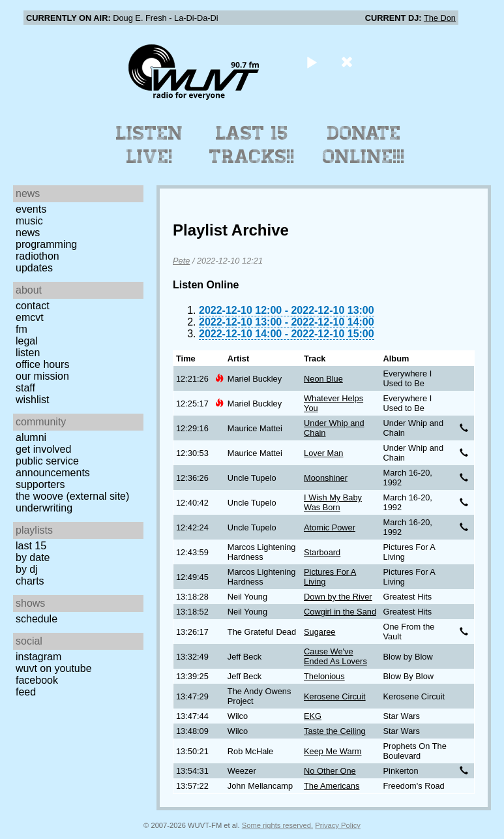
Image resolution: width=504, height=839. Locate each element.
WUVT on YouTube (54, 668)
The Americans (332, 786)
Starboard (322, 552)
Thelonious (324, 676)
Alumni (31, 437)
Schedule (37, 619)
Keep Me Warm (333, 751)
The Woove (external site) (72, 496)
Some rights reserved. (277, 825)
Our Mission (42, 376)
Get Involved (43, 449)
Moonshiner (326, 478)
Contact (33, 306)
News (28, 233)
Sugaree (319, 632)
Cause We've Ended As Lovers (335, 656)
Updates (34, 268)
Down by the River (338, 597)
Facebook (37, 680)
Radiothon (37, 256)
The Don (440, 18)
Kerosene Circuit (335, 696)
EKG (313, 716)
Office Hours (42, 364)
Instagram (38, 657)
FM (22, 329)
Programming (46, 244)
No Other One (330, 771)
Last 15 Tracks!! (252, 145)
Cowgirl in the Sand (340, 612)
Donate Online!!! (364, 145)
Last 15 (31, 546)
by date (33, 557)
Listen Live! (150, 145)
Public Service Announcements (53, 467)
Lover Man (323, 453)
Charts (30, 581)
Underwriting (44, 508)
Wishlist (33, 400)
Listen (28, 353)
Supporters (40, 484)
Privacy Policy (338, 825)
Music (29, 221)
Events (31, 209)
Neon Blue (323, 379)
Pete (181, 261)
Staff (25, 388)
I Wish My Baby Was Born (333, 502)
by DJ (27, 569)
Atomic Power (330, 527)
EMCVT (30, 317)
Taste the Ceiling (335, 731)
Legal (27, 341)
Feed (26, 692)
